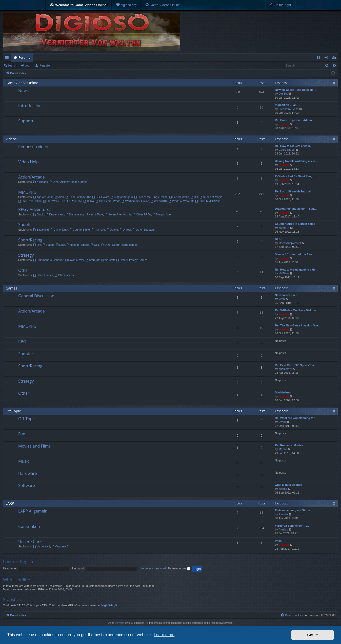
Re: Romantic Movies (289, 445)
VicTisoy (284, 273)
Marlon (283, 449)
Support (26, 121)
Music (24, 461)
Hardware (28, 473)
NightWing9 (109, 605)
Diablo (39, 214)
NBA (60, 245)
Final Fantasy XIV (78, 197)
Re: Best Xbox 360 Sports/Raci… (297, 365)
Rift (194, 197)
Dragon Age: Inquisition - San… (296, 209)
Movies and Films (34, 446)
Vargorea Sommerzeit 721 (292, 526)
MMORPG (27, 192)
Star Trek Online (30, 201)
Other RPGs (142, 214)
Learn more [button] (164, 635)
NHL (95, 245)
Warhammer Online (135, 201)
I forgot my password (153, 568)
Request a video (33, 147)
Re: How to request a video (293, 146)
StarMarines (283, 392)
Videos (11, 139)
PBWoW (120, 623)
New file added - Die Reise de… (296, 90)
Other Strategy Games (132, 260)
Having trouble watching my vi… (296, 161)
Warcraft (108, 260)
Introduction (30, 106)
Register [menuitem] (335, 58)
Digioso (284, 124)
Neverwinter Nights (118, 214)
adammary (285, 369)
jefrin (282, 299)
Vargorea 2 (60, 546)
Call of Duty (59, 230)
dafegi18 (284, 228)
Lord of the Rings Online (151, 197)
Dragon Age (162, 214)
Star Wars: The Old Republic (62, 201)
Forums (24, 57)
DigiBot (283, 94)
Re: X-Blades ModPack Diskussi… (298, 310)
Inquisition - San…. (288, 105)
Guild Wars (101, 197)
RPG (22, 342)
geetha (283, 489)
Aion (60, 197)
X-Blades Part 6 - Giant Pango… (296, 176)
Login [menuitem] (327, 58)
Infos (278, 541)
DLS (278, 239)
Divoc (282, 422)
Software (27, 485)
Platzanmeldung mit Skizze (293, 510)
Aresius (283, 529)
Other (24, 270)
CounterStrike (79, 230)
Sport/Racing (30, 240)
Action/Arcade (32, 177)
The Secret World (108, 201)
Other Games (43, 275)
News (23, 91)
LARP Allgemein (33, 511)
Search (12, 65)
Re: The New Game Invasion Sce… (298, 325)
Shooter (26, 225)
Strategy (26, 255)
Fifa (37, 245)
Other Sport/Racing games (119, 245)
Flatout (49, 245)
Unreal (125, 230)
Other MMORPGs (208, 201)
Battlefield (41, 230)
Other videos (64, 275)
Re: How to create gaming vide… (297, 270)
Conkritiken (29, 526)
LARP (10, 503)
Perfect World (179, 197)
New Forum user (286, 295)
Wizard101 (159, 201)
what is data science (288, 485)
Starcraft (93, 260)
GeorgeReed (287, 150)
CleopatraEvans (289, 109)
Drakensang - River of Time (84, 214)
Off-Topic (13, 411)
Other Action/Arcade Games (68, 182)
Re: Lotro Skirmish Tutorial (293, 191)
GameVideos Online (22, 83)
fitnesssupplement (290, 243)
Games (11, 288)
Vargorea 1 (42, 546)
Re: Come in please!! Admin (293, 120)
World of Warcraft (181, 201)
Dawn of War (75, 260)
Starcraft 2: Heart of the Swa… (295, 254)
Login (28, 65)
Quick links (8, 58)
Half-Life (98, 230)
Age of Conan (43, 197)
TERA (89, 201)
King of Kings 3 (122, 197)
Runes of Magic (211, 197)
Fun (22, 434)
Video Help (28, 162)
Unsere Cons (30, 542)
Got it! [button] (313, 635)
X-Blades (40, 182)
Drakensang (55, 214)
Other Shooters (143, 230)
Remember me (179, 568)
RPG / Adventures (35, 209)
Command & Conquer (48, 260)
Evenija (283, 514)
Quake (112, 230)
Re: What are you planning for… (296, 418)
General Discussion (36, 296)
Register (45, 65)
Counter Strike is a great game (295, 224)
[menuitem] (126, 5)
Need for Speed (78, 245)
